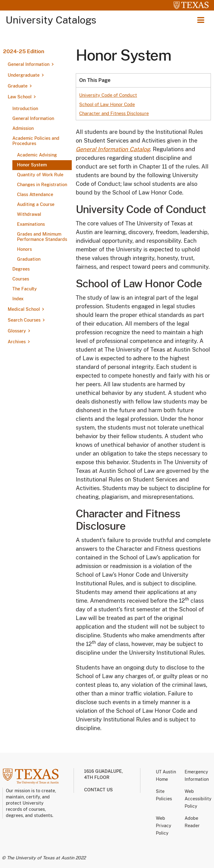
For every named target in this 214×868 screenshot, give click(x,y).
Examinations (31, 224)
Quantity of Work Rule (40, 175)
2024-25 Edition (24, 51)
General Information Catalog (113, 149)
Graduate (18, 86)
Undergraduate (24, 75)
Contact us (98, 790)
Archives (17, 342)
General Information (29, 64)
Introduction (25, 109)
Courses (21, 279)
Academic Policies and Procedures (36, 141)
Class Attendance (35, 195)
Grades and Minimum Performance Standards (42, 237)
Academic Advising (37, 155)
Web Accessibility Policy (198, 799)
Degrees (21, 269)
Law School (20, 97)
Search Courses (24, 320)
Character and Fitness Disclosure (114, 113)
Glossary (17, 331)
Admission (23, 128)
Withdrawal (29, 214)
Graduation (29, 259)
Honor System (32, 165)
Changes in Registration (42, 185)
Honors (24, 249)
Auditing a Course (36, 204)
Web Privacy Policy (164, 826)
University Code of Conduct (108, 95)
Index (18, 299)
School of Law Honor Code (107, 104)
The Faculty (25, 289)
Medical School (24, 309)
